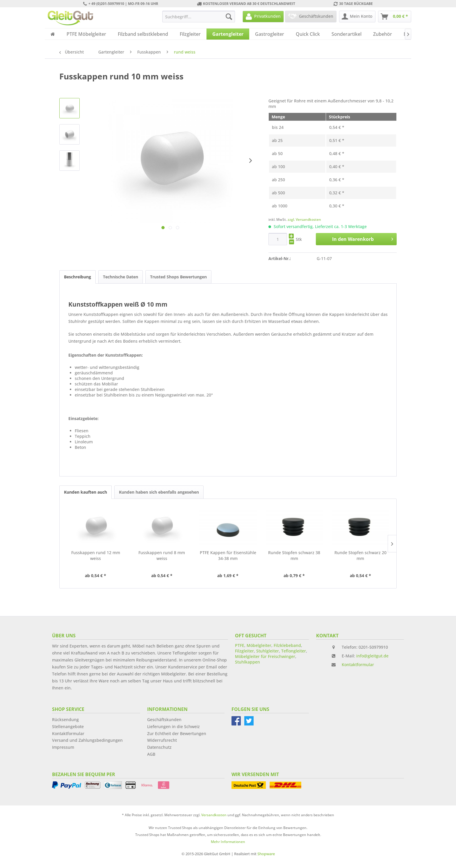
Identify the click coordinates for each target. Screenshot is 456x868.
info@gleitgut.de (372, 656)
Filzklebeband (287, 645)
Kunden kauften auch (85, 492)
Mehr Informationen (228, 842)
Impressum (63, 747)
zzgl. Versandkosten (304, 219)
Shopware (266, 854)
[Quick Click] (308, 34)
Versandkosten (214, 815)
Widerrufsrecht (162, 740)
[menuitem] (199, 17)
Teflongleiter (294, 651)
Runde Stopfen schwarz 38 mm (294, 555)
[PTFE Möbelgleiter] (86, 34)
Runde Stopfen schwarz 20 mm (360, 555)
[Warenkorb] (395, 17)
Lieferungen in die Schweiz (173, 726)
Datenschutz (159, 747)
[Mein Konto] (357, 17)
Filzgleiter (244, 651)
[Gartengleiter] (228, 34)
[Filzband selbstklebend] (143, 34)
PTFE (240, 645)
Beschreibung (78, 277)
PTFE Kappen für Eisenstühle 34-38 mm (228, 555)
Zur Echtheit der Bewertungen (177, 733)
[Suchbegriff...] (199, 17)
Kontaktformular (358, 665)
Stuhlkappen (247, 662)
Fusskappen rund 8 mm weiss (162, 555)
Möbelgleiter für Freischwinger (265, 656)
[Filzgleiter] (190, 34)
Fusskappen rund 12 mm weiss (96, 555)
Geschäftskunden (164, 720)
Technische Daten (121, 277)
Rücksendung (65, 720)
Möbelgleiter (259, 645)
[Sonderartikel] (347, 34)
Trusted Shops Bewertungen (178, 277)
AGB (151, 754)
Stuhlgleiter (268, 651)
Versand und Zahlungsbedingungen (87, 740)
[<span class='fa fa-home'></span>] (53, 34)
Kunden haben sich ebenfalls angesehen (159, 492)
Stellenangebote (68, 726)
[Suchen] (229, 17)
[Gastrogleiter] (270, 34)
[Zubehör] (383, 34)
